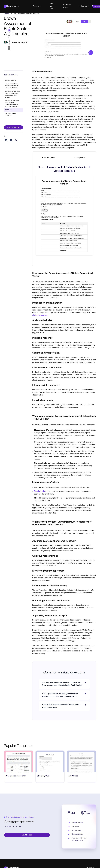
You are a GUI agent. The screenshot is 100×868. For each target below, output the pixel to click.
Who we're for (53, 6)
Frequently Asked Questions (10, 115)
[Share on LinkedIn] (6, 140)
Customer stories (67, 6)
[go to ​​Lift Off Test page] (82, 761)
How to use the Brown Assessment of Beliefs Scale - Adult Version (12, 86)
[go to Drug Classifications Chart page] (18, 761)
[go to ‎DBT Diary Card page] (50, 761)
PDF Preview (9, 110)
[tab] (48, 158)
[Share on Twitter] (16, 140)
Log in (87, 6)
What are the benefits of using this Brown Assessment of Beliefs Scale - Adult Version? (12, 104)
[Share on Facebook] (11, 140)
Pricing (81, 6)
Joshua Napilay (15, 42)
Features (37, 6)
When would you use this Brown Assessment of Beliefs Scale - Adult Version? (13, 94)
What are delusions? (11, 80)
